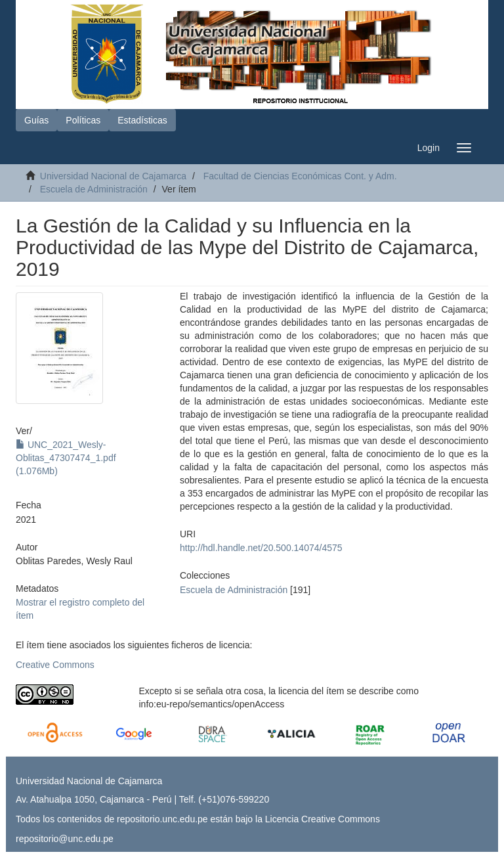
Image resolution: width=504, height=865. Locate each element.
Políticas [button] (83, 120)
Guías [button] (36, 120)
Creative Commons (55, 665)
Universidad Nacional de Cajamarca (113, 176)
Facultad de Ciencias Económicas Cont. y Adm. (300, 176)
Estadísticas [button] (142, 120)
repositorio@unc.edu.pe (65, 839)
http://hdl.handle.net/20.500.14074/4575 (261, 548)
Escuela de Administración (94, 189)
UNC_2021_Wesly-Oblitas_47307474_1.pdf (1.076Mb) (66, 458)
